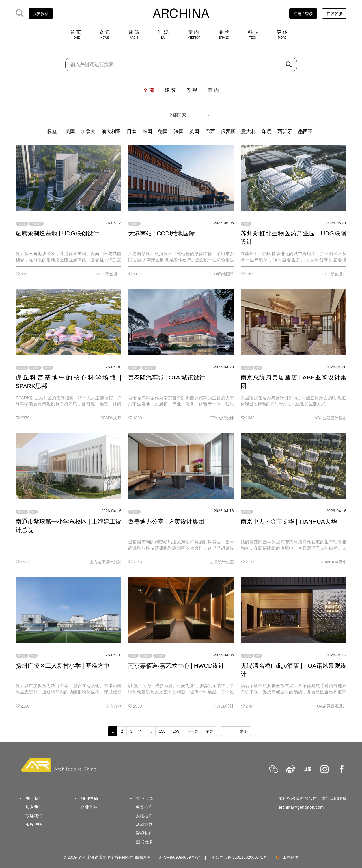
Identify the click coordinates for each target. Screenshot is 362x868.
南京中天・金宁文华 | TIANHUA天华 (289, 521)
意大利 (248, 132)
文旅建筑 (35, 368)
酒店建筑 (247, 368)
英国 (194, 132)
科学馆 (48, 368)
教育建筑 (22, 512)
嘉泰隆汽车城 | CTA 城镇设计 (167, 377)
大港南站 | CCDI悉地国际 (161, 233)
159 (176, 731)
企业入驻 (89, 807)
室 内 (193, 34)
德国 (163, 132)
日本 (132, 132)
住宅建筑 (247, 512)
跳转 (243, 731)
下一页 (192, 731)
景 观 (163, 34)
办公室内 (134, 512)
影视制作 (144, 833)
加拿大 (88, 132)
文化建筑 (22, 368)
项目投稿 (89, 798)
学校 (33, 512)
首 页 (76, 34)
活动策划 (144, 824)
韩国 (147, 132)
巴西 (210, 132)
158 (162, 731)
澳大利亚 (111, 132)
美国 (70, 132)
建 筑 (134, 34)
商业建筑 (134, 368)
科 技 (253, 34)
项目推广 (144, 807)
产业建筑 (22, 224)
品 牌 (224, 34)
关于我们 (34, 798)
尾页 (209, 731)
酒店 (258, 368)
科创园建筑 (36, 224)
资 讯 (105, 34)
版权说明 (34, 824)
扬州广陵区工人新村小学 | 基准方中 (63, 666)
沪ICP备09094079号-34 (180, 857)
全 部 (149, 90)
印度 (267, 132)
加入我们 (34, 807)
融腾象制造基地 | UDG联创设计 (57, 233)
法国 (179, 132)
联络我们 (34, 816)
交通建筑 (134, 224)
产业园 (246, 224)
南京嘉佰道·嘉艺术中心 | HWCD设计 (176, 666)
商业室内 (160, 656)
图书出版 (144, 842)
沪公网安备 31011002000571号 (239, 857)
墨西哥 (305, 132)
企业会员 (145, 798)
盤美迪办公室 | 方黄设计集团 (166, 521)
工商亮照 (287, 857)
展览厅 (133, 656)
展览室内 (146, 656)
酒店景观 (247, 656)
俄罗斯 (228, 132)
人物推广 (144, 816)
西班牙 (285, 132)
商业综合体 (149, 368)
